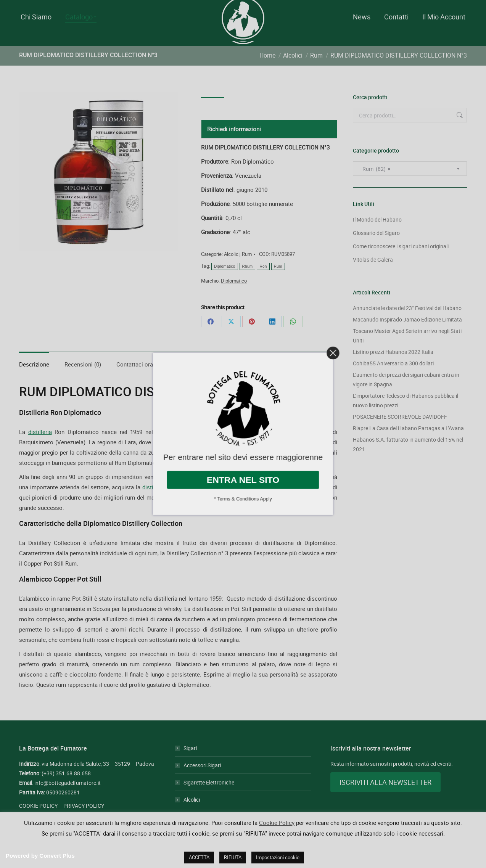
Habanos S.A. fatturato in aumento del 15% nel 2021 (408, 458)
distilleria (40, 445)
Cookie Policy (277, 823)
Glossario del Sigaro (376, 247)
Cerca (459, 129)
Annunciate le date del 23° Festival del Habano (407, 322)
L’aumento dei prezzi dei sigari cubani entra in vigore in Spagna (406, 393)
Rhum (248, 280)
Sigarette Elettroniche (209, 796)
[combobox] (410, 182)
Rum (247, 268)
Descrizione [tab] (34, 378)
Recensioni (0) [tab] (83, 378)
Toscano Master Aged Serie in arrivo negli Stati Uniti (407, 349)
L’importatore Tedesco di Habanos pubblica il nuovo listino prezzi (406, 414)
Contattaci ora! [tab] (135, 378)
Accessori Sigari (202, 779)
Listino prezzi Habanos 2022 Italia (393, 366)
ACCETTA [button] (199, 857)
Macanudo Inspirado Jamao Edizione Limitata (407, 333)
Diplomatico (225, 280)
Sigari (190, 762)
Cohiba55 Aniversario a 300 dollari (393, 377)
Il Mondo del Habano (377, 233)
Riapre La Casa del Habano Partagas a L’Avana (408, 442)
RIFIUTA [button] (233, 857)
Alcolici (232, 268)
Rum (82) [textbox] (375, 182)
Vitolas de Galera (373, 273)
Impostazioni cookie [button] (278, 857)
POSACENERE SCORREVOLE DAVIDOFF (400, 430)
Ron (263, 280)
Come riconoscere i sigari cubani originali (401, 260)
